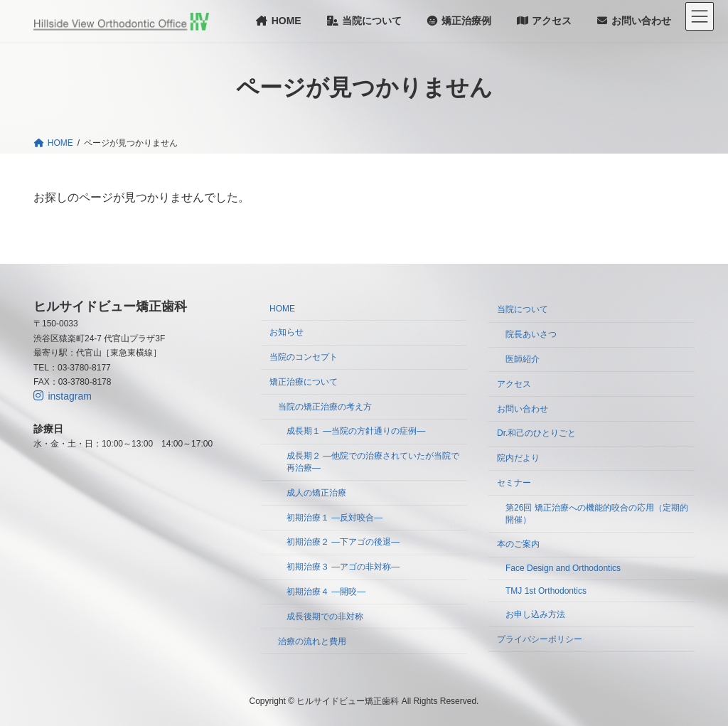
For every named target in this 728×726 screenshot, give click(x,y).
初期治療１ (334, 518)
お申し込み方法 (535, 614)
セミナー (514, 483)
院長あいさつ (531, 335)
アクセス (514, 384)
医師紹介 (523, 359)
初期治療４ (326, 592)
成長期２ (373, 463)
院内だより (518, 459)
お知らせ (287, 333)
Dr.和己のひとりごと (536, 434)
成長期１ (356, 432)
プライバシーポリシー (540, 639)
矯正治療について (304, 382)
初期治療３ (343, 567)
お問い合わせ (523, 409)
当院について (523, 310)
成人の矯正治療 (316, 493)
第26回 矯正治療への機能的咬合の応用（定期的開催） (597, 514)
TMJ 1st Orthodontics (546, 591)
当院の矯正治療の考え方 (325, 407)
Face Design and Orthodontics (563, 569)
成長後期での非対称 (325, 616)
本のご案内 (518, 545)
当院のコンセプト (304, 357)
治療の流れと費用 (312, 641)
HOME (282, 309)
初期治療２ (343, 543)
